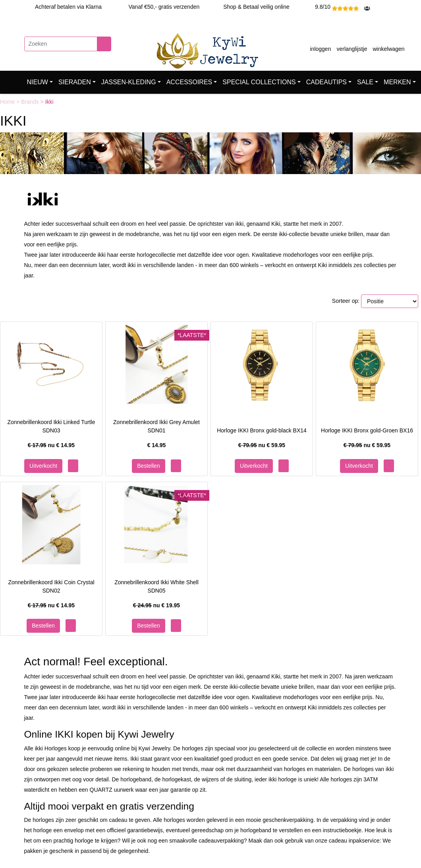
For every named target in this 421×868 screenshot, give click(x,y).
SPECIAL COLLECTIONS (259, 82)
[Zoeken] (61, 44)
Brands (31, 102)
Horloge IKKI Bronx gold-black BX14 (262, 430)
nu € (51, 445)
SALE (365, 82)
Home (8, 102)
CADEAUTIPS (326, 82)
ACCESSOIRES (189, 82)
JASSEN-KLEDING (129, 82)
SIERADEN (75, 82)
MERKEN (397, 82)
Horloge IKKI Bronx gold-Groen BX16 (367, 430)
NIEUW (38, 82)
